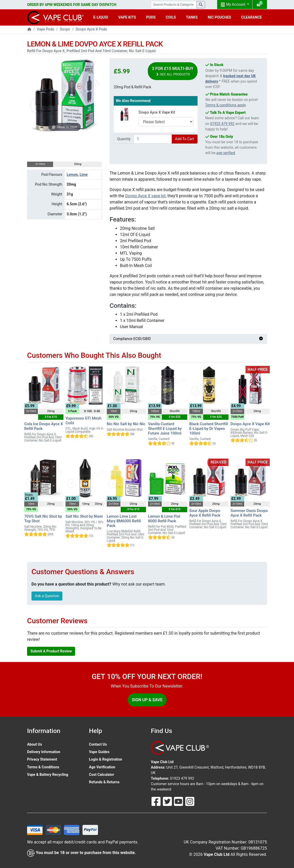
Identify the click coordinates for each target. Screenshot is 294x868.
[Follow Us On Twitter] (168, 801)
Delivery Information (44, 752)
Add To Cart (185, 139)
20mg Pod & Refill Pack (132, 87)
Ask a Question (47, 596)
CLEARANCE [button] (252, 17)
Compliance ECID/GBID (188, 339)
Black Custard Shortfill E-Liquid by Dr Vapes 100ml (209, 429)
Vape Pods (46, 29)
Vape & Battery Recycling (48, 775)
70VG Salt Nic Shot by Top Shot (43, 519)
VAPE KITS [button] (127, 17)
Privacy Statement (42, 759)
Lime (84, 175)
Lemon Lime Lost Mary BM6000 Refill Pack (124, 521)
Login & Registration (106, 759)
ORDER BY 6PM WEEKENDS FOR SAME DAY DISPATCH (72, 5)
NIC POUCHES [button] (220, 17)
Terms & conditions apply (226, 105)
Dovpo (65, 29)
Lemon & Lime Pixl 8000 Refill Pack (164, 519)
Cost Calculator (101, 775)
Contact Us (98, 744)
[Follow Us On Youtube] (179, 801)
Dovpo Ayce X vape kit (145, 196)
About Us (35, 744)
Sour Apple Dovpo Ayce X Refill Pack (205, 513)
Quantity (124, 139)
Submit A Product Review (51, 651)
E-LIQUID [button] (101, 17)
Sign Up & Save (147, 700)
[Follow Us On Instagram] (190, 801)
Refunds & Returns (104, 782)
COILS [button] (171, 17)
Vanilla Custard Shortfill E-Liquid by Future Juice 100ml (165, 429)
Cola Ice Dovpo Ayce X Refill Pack (44, 426)
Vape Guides (99, 752)
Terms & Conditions (43, 767)
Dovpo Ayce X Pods (92, 29)
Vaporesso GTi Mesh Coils (83, 421)
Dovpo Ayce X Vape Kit (157, 112)
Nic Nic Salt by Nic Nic (126, 424)
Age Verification (102, 767)
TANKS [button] (192, 17)
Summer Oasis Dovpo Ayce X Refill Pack (249, 513)
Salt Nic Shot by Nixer (84, 516)
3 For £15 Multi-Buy (173, 71)
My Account (233, 5)
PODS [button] (151, 17)
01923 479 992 (222, 124)
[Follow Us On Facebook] (157, 801)
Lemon (72, 175)
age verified (226, 153)
